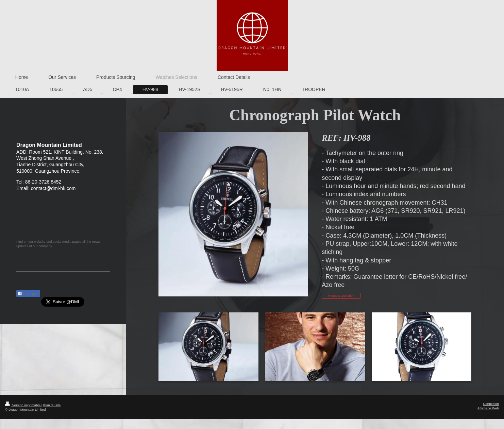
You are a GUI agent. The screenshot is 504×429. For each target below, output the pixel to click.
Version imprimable (23, 405)
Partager (28, 294)
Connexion (491, 404)
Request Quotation (341, 296)
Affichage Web (488, 408)
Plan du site (52, 405)
